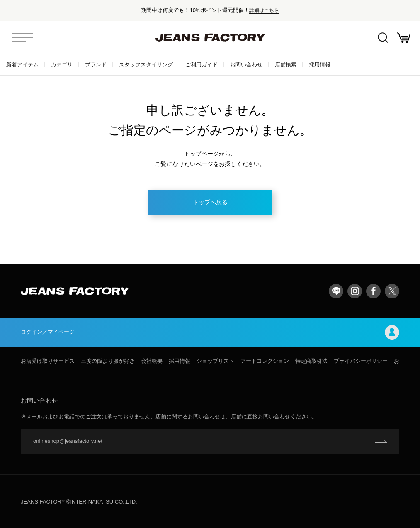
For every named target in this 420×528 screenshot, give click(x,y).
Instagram (355, 291)
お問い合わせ (246, 65)
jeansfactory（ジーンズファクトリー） (210, 37)
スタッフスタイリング (146, 65)
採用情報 (320, 65)
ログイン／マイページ (210, 332)
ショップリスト (215, 361)
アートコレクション (265, 361)
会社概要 (152, 361)
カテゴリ (62, 65)
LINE (336, 291)
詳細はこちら (264, 10)
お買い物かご (403, 38)
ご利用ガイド (202, 65)
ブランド (96, 65)
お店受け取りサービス (48, 361)
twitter (392, 291)
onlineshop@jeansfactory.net (68, 441)
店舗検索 (286, 65)
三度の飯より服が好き (108, 361)
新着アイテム (22, 65)
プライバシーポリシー (361, 361)
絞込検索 (383, 38)
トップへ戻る (210, 202)
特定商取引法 (311, 361)
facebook (373, 291)
